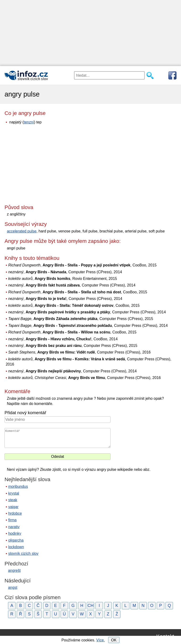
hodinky (15, 533)
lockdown (16, 547)
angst (13, 587)
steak (13, 500)
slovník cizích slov (23, 554)
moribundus (18, 486)
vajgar (13, 507)
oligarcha (16, 540)
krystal (14, 493)
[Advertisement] (90, 33)
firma (12, 520)
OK (114, 640)
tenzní (29, 122)
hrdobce (15, 513)
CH (90, 606)
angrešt (14, 570)
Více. (100, 640)
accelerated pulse (22, 231)
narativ (14, 527)
